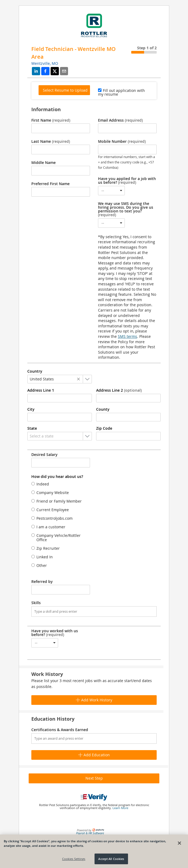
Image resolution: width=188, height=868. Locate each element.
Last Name (51, 141)
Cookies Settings (74, 859)
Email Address (120, 120)
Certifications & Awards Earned (60, 730)
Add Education (94, 755)
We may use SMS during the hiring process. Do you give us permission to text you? (126, 209)
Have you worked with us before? (55, 633)
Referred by (42, 582)
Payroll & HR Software (90, 833)
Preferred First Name (50, 184)
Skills (36, 603)
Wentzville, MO (45, 63)
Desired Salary (44, 455)
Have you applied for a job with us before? (127, 181)
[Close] (179, 843)
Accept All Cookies (111, 859)
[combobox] (111, 191)
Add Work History (94, 700)
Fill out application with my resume (121, 92)
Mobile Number (122, 141)
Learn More (120, 808)
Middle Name (44, 163)
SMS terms (127, 336)
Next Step (94, 778)
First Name (51, 120)
